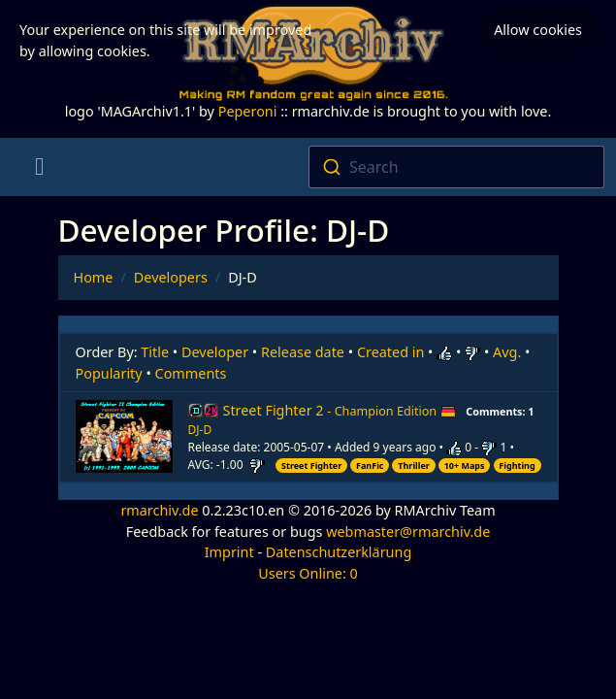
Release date (303, 352)
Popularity (109, 373)
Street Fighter (311, 466)
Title (155, 352)
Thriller (414, 466)
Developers (171, 277)
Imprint (229, 552)
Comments (191, 373)
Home (94, 277)
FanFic (370, 466)
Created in (390, 352)
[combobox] (457, 167)
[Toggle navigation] (39, 167)
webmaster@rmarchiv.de (408, 532)
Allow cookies (538, 30)
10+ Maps (465, 466)
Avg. (507, 352)
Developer (215, 352)
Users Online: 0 (308, 573)
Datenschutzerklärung (339, 552)
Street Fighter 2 (340, 410)
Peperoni (248, 111)
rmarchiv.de (159, 510)
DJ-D (200, 430)
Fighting (517, 466)
